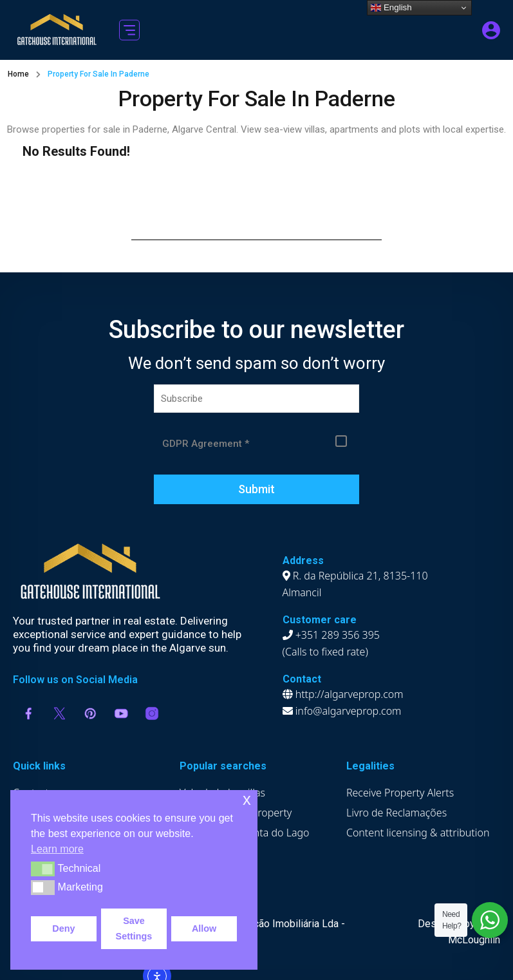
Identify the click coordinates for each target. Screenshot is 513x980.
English (391, 8)
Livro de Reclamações (396, 813)
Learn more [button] (57, 849)
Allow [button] (204, 928)
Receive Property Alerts (400, 793)
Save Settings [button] (134, 928)
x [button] (247, 799)
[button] (129, 30)
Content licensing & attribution (418, 833)
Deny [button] (63, 928)
